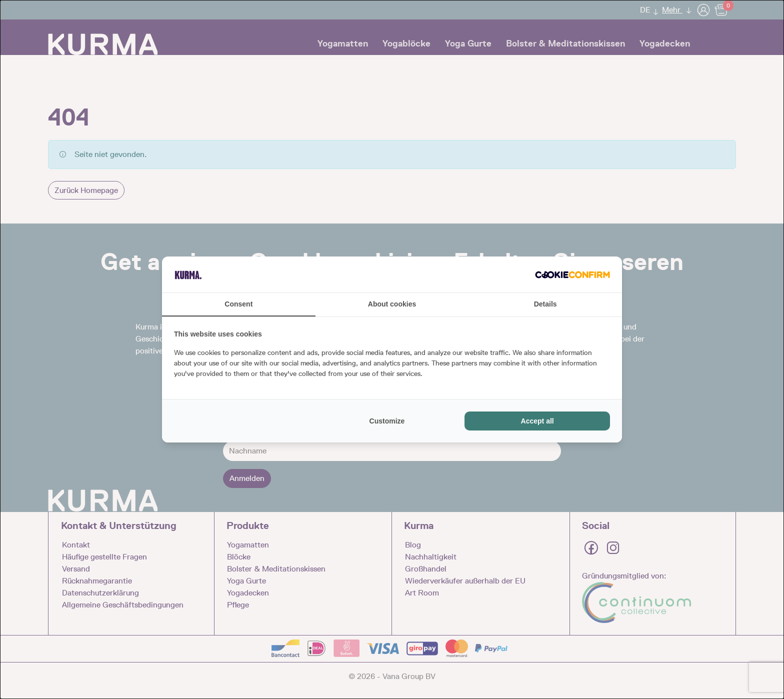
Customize (387, 421)
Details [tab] (545, 304)
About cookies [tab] (392, 304)
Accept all (537, 421)
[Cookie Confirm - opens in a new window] (572, 274)
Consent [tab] (238, 304)
